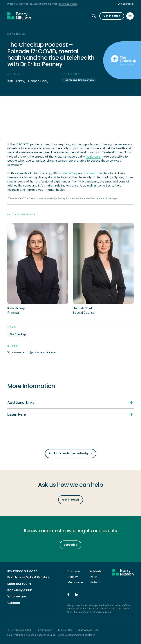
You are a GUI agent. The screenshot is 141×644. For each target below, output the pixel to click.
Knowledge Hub (20, 590)
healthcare (93, 156)
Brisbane (74, 571)
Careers (14, 603)
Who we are (17, 596)
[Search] (97, 16)
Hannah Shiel (38, 81)
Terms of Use (65, 630)
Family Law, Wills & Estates (28, 577)
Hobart (95, 582)
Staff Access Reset (89, 630)
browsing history (68, 4)
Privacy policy (44, 630)
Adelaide (96, 571)
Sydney (73, 577)
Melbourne (75, 582)
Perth (94, 577)
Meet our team (19, 584)
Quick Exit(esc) (126, 4)
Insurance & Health (22, 571)
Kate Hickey (16, 81)
